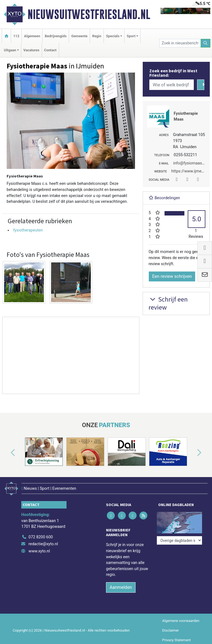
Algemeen (32, 36)
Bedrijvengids (56, 36)
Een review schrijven (172, 276)
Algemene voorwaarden (181, 621)
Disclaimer (171, 630)
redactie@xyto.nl (43, 544)
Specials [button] (113, 36)
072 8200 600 (41, 537)
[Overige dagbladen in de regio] (179, 540)
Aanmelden (121, 587)
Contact (50, 50)
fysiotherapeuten (28, 230)
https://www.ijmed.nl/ (191, 171)
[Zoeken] (206, 43)
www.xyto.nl (39, 551)
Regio (97, 36)
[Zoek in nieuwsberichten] (180, 43)
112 (16, 36)
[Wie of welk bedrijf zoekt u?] (171, 85)
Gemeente (79, 36)
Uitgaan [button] (10, 50)
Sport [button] (131, 36)
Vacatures (31, 50)
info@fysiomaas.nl (190, 163)
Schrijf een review (168, 303)
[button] (7, 453)
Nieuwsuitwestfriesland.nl (89, 14)
